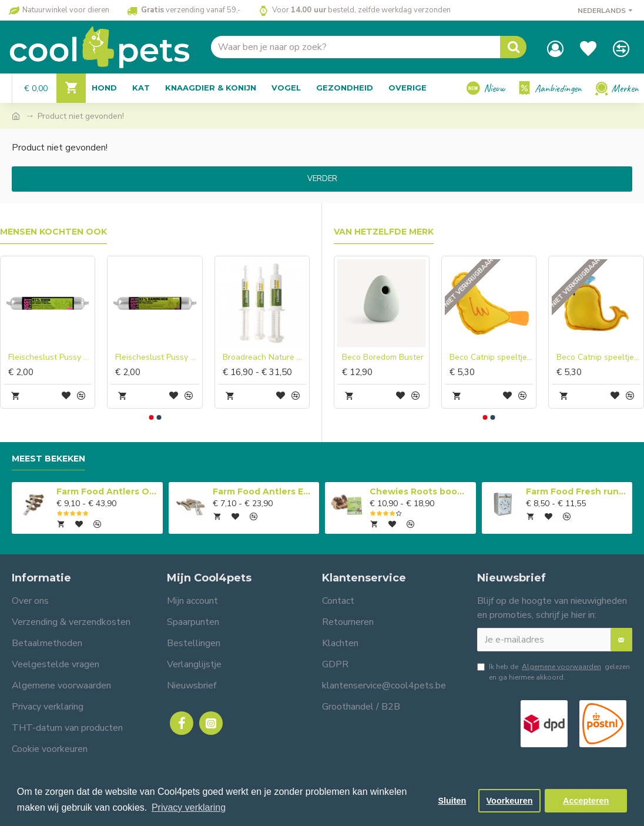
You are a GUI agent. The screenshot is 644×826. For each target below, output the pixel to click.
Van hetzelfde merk (384, 232)
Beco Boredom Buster (383, 357)
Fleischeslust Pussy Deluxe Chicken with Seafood (50, 357)
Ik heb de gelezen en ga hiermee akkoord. (554, 672)
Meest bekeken (48, 459)
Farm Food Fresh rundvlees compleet (577, 491)
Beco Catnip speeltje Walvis (598, 357)
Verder (322, 179)
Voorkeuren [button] (510, 801)
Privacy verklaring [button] (189, 807)
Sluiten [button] (452, 801)
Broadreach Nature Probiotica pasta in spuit (264, 357)
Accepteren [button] (586, 801)
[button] (151, 417)
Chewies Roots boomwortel (421, 491)
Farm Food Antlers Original (108, 491)
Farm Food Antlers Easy (264, 491)
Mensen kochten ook (53, 232)
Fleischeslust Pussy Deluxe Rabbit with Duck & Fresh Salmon (157, 357)
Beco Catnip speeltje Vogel (492, 357)
